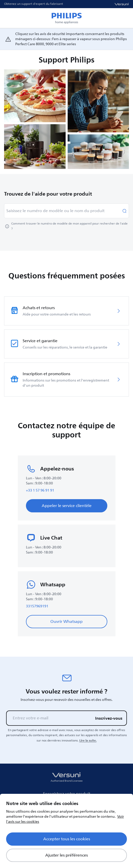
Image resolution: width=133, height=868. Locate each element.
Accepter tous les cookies (67, 839)
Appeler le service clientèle (67, 506)
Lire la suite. (88, 740)
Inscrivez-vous (109, 718)
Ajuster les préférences (66, 855)
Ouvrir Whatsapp (66, 622)
